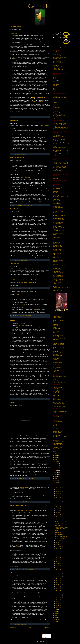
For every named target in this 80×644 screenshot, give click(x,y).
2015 (56, 475)
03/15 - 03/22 (59, 588)
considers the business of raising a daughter (25, 214)
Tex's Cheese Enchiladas (58, 233)
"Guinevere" (56, 191)
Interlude (55, 138)
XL (61, 169)
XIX (68, 127)
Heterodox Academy (57, 433)
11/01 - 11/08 (59, 503)
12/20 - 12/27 (59, 490)
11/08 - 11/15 (59, 501)
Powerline (55, 366)
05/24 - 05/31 (59, 569)
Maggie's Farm (56, 413)
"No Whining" (56, 198)
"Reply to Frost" (56, 205)
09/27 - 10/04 (59, 512)
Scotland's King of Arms (58, 63)
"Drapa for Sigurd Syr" (58, 187)
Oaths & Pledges (57, 358)
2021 (56, 463)
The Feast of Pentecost (58, 279)
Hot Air (54, 369)
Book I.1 (55, 134)
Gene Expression (57, 391)
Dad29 (54, 446)
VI (65, 117)
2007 (56, 612)
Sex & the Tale (56, 334)
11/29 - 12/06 (59, 495)
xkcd (54, 398)
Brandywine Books (57, 440)
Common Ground (57, 424)
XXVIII (65, 165)
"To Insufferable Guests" (58, 208)
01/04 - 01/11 (59, 607)
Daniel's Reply (56, 350)
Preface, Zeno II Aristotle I (59, 114)
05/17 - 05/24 (59, 571)
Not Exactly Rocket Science (59, 390)
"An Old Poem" (56, 202)
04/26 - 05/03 (59, 577)
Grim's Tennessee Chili (58, 222)
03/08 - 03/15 (59, 590)
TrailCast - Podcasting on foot (59, 382)
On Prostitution (56, 323)
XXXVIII (55, 169)
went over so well (22, 344)
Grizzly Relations (57, 331)
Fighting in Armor (57, 252)
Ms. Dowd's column (24, 487)
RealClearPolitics (57, 435)
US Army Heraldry (57, 60)
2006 (56, 614)
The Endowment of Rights (59, 343)
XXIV (63, 129)
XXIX (54, 166)
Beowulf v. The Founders (58, 345)
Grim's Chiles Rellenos (58, 218)
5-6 (61, 145)
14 (58, 152)
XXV (66, 129)
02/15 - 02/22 (59, 596)
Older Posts (47, 627)
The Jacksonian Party (58, 378)
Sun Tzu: (58, 402)
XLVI (62, 170)
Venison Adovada (57, 236)
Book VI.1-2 (56, 145)
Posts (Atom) (19, 630)
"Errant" (55, 190)
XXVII (62, 165)
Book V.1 (55, 143)
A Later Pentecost (57, 281)
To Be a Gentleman (57, 244)
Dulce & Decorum (57, 253)
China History (14, 402)
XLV (60, 170)
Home (30, 627)
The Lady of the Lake (58, 316)
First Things (56, 428)
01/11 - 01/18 (59, 605)
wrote (17, 545)
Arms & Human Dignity (58, 52)
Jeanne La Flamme (57, 329)
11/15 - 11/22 (59, 499)
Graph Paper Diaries (57, 430)
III (61, 117)
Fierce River (56, 351)
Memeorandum (56, 370)
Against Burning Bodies (58, 273)
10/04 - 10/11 (59, 511)
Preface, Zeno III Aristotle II (59, 115)
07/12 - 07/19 (59, 556)
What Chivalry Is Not (57, 290)
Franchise (55, 360)
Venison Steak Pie (57, 237)
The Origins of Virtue (57, 259)
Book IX (55, 87)
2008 (56, 610)
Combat (15, 317)
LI (60, 172)
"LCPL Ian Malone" (57, 195)
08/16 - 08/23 (59, 546)
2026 (56, 454)
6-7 (65, 139)
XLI (63, 169)
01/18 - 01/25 (59, 603)
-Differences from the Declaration (60, 53)
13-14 (67, 149)
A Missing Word (56, 324)
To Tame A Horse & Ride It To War (60, 288)
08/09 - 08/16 (59, 548)
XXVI (59, 165)
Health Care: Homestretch (17, 158)
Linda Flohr (55, 330)
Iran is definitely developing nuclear (24, 282)
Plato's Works (56, 68)
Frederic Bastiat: (59, 405)
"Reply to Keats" (56, 206)
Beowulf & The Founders (58, 346)
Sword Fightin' (31, 317)
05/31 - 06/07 (59, 567)
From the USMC (56, 271)
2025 (56, 455)
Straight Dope (56, 395)
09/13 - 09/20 (59, 516)
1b (59, 142)
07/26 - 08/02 (59, 552)
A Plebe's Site (56, 417)
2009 (56, 486)
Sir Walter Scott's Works (58, 70)
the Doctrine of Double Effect (37, 102)
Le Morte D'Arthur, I (57, 65)
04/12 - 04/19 (59, 581)
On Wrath (55, 286)
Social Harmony (56, 242)
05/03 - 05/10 (59, 575)
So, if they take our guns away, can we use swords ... (62, 528)
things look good (24, 163)
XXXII (62, 166)
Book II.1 (55, 137)
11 (56, 135)
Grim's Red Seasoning (58, 211)
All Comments (45, 637)
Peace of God (35, 97)
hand (35, 310)
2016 (56, 473)
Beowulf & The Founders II (59, 349)
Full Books (55, 401)
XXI (56, 129)
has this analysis (23, 489)
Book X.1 (55, 156)
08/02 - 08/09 (59, 550)
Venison (55, 235)
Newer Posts (13, 627)
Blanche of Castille (57, 327)
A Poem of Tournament (16, 573)
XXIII (60, 129)
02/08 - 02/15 (59, 598)
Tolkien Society (56, 71)
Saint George (56, 284)
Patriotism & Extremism (58, 282)
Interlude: (62, 148)
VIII (68, 117)
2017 (56, 471)
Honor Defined (56, 248)
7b (67, 134)
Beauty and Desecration (58, 337)
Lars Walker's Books (57, 443)
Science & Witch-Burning (58, 320)
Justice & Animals (57, 268)
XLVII (65, 170)
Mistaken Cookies (57, 226)
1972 (56, 621)
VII (66, 117)
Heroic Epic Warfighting (58, 275)
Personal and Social (57, 356)
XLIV (58, 170)
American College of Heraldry (59, 57)
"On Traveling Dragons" (58, 201)
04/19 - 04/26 (59, 579)
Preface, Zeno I (56, 113)
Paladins (55, 262)
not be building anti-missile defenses (39, 269)
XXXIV (54, 168)
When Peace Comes (57, 247)
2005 (56, 615)
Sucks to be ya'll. (15, 264)
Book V (55, 81)
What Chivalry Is (57, 289)
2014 (56, 476)
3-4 (62, 142)
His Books (55, 418)
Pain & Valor (56, 333)
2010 (56, 484)
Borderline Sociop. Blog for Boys (60, 411)
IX (53, 118)
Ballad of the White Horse (58, 64)
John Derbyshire (57, 393)
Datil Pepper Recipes (58, 213)
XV (65, 126)
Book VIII (55, 86)
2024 (56, 457)
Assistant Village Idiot (58, 410)
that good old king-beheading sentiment (27, 510)
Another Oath (56, 256)
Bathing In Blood (57, 267)
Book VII (55, 84)
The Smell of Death (57, 251)
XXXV (58, 168)
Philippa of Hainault (57, 326)
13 (59, 135)
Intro (54, 161)
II (59, 117)
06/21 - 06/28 (59, 562)
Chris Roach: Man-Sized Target (60, 377)
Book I (54, 76)
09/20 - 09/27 (59, 514)
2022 (56, 461)
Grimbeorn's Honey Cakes (59, 214)
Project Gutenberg (57, 400)
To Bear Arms (56, 257)
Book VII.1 (55, 148)
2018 (56, 469)
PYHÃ (54, 379)
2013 (56, 478)
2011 (56, 482)
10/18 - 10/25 (59, 507)
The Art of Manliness (57, 422)
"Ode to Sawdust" (57, 199)
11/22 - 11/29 (59, 497)
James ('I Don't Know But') (59, 442)
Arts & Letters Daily (57, 56)
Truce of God (43, 97)
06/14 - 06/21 (59, 563)
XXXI (59, 166)
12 (58, 135)
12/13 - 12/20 (59, 491)
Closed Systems (56, 357)
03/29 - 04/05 (59, 584)
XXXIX (58, 169)
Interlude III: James (59, 127)
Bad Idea (12, 320)
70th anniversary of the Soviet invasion (22, 280)
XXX (57, 166)
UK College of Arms (57, 61)
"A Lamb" (55, 193)
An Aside (62, 161)
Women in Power (57, 322)
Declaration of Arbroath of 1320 (20, 59)
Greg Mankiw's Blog (57, 431)
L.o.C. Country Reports (58, 394)
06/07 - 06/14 (59, 565)
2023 (56, 459)
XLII (65, 169)
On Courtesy (56, 285)
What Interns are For (15, 120)
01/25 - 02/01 (59, 602)
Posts (44, 635)
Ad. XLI (55, 170)
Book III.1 (55, 139)
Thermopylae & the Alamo (59, 274)
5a (61, 139)
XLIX (57, 172)
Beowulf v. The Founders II (59, 347)
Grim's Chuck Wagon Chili (59, 220)
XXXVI (61, 168)
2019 (56, 467)
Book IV (55, 80)
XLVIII (54, 172)
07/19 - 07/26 (59, 554)
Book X (55, 88)
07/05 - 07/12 (59, 558)
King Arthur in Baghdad (58, 260)
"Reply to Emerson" (57, 204)
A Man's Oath (56, 255)
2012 (56, 480)
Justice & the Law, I (57, 361)
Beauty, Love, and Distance (59, 338)
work (18, 294)
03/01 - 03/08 (59, 592)
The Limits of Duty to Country (59, 266)
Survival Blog (56, 381)
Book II (55, 77)
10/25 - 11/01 (59, 505)
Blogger (43, 641)
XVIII (65, 127)
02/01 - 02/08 (59, 600)
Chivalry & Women (57, 318)
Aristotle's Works (57, 54)
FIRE (54, 427)
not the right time (19, 325)
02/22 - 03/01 (59, 594)
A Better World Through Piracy (18, 505)
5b (63, 139)
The (56, 96)
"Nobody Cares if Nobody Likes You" (61, 197)
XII (59, 126)
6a (62, 134)
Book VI (55, 83)
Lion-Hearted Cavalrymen (59, 277)
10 (55, 135)
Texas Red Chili (56, 221)
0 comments (29, 117)
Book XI (55, 90)
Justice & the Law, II (57, 362)
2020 (56, 465)
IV (62, 117)
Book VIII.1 (55, 150)
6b (64, 134)
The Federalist (56, 426)
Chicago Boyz (56, 449)
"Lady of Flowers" (57, 194)
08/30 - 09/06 (59, 542)
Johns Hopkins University (20, 305)
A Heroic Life (56, 354)
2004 (56, 617)
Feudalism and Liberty (58, 353)
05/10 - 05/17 (59, 573)
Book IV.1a (55, 142)
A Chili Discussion (57, 224)
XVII (54, 127)
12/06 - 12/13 (59, 493)
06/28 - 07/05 (59, 560)
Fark (54, 372)
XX (54, 129)
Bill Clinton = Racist (15, 482)
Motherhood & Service (58, 335)
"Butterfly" (55, 186)
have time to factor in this (24, 177)
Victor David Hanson (57, 367)
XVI (67, 126)
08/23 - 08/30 (59, 544)
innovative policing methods (22, 317)
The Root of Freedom (16, 27)
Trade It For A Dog (15, 209)
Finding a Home (56, 241)
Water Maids (56, 340)
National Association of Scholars (60, 434)
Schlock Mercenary (57, 397)
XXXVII (64, 168)
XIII (61, 126)
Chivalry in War (56, 263)
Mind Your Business (57, 59)
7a (65, 134)
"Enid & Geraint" (56, 188)
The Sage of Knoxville (58, 447)
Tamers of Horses (57, 249)
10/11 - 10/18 (59, 509)
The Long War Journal (58, 445)
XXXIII (65, 166)
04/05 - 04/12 (59, 583)
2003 (56, 619)
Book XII (55, 91)
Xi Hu (49, 437)
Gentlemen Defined (57, 245)
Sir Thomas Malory (17, 578)
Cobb (54, 373)
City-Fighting (56, 264)
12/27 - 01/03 (59, 488)
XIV (63, 126)
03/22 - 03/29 (59, 586)
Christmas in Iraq (57, 278)
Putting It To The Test (58, 270)
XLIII (67, 169)
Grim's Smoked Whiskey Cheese (60, 225)
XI (58, 126)
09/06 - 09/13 (59, 541)
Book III (55, 79)
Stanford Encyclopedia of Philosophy (61, 437)
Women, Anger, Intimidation (59, 319)
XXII (58, 129)
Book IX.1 (55, 153)
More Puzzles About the (60, 97)
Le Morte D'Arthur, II (57, 67)
